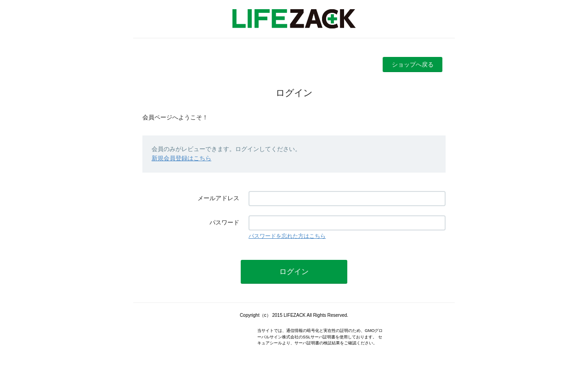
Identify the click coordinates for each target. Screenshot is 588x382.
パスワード (224, 222)
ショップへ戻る (413, 65)
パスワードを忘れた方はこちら (287, 236)
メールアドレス (218, 198)
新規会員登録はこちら (181, 158)
